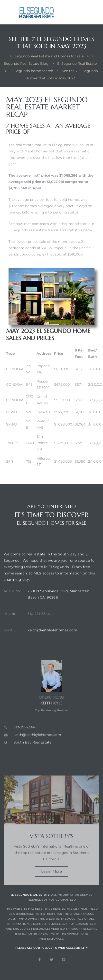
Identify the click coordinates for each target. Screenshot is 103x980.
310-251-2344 (39, 623)
